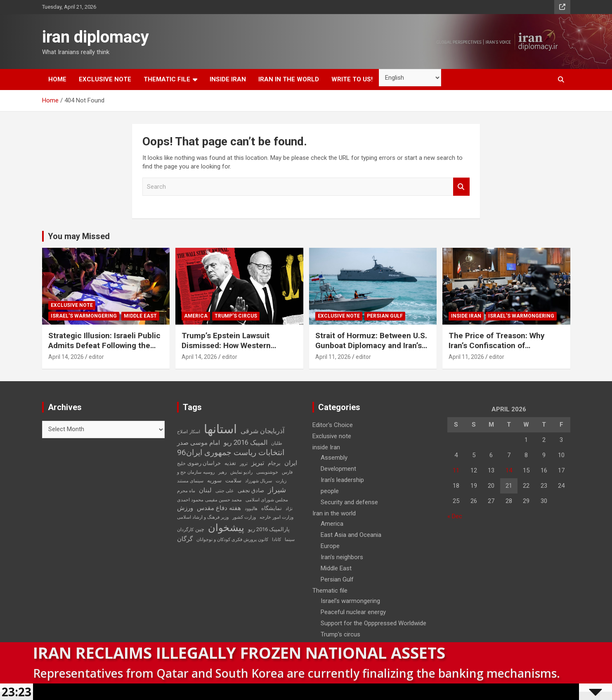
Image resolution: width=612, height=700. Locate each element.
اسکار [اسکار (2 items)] (195, 432)
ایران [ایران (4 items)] (291, 463)
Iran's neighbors (342, 557)
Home (57, 79)
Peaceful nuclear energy (353, 612)
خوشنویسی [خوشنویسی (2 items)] (267, 472)
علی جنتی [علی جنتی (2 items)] (225, 491)
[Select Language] (410, 78)
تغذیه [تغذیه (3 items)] (230, 463)
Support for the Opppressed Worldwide (373, 623)
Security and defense (349, 502)
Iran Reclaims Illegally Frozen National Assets (239, 653)
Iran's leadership (342, 480)
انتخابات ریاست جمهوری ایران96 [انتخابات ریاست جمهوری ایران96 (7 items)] (231, 453)
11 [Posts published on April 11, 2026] (456, 470)
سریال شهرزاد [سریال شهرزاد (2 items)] (259, 481)
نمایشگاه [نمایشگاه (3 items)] (272, 508)
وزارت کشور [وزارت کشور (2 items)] (244, 517)
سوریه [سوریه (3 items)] (214, 481)
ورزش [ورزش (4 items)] (185, 508)
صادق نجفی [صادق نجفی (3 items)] (251, 490)
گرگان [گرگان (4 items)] (185, 539)
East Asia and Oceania (351, 535)
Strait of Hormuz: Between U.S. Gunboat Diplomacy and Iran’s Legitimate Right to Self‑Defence (371, 351)
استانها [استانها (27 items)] (220, 429)
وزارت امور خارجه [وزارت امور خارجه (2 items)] (276, 517)
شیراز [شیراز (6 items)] (277, 490)
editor (96, 357)
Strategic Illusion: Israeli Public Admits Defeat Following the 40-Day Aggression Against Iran (105, 346)
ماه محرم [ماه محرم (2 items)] (186, 491)
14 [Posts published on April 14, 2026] (509, 470)
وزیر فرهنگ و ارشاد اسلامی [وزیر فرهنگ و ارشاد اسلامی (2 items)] (203, 517)
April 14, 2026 (66, 357)
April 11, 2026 (333, 357)
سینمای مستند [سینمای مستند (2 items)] (190, 481)
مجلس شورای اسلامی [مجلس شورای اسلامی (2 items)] (267, 500)
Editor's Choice (333, 425)
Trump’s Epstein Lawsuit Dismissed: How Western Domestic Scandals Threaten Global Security (234, 351)
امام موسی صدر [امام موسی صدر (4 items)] (198, 443)
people (330, 491)
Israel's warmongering (84, 316)
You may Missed (79, 236)
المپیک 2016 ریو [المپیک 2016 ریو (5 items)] (246, 443)
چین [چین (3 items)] (200, 529)
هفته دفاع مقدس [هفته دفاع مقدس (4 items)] (219, 508)
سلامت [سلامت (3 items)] (233, 481)
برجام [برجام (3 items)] (274, 463)
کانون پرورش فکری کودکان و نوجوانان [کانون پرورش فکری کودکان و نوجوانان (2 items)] (232, 540)
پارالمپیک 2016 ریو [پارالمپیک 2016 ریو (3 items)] (269, 529)
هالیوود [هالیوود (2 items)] (251, 509)
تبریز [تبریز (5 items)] (258, 463)
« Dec (455, 516)
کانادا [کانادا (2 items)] (276, 540)
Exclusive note (105, 79)
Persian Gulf (385, 316)
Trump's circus (236, 316)
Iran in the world (289, 79)
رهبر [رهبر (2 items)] (222, 472)
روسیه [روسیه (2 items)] (209, 472)
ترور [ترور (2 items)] (244, 464)
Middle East (140, 316)
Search (461, 187)
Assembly (334, 458)
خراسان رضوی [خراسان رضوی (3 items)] (204, 463)
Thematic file (167, 79)
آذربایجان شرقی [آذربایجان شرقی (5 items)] (262, 431)
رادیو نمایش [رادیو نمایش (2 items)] (241, 472)
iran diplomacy (96, 37)
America (196, 316)
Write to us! (352, 79)
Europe (330, 546)
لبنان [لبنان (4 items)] (205, 490)
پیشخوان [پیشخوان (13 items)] (226, 528)
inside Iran (228, 79)
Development (338, 469)
